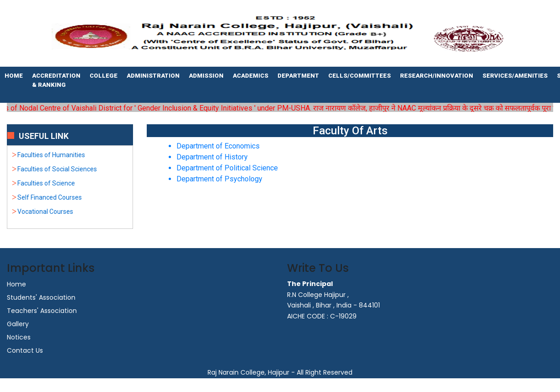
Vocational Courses (45, 212)
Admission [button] (206, 76)
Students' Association (41, 297)
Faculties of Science (46, 183)
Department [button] (298, 76)
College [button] (104, 76)
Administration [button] (153, 76)
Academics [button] (251, 76)
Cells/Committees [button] (360, 76)
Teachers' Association (42, 311)
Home (14, 76)
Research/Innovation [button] (437, 76)
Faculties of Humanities (51, 155)
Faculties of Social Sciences (57, 169)
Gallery (18, 324)
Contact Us (25, 350)
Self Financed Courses (50, 197)
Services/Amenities (515, 76)
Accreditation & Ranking (56, 80)
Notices (19, 337)
